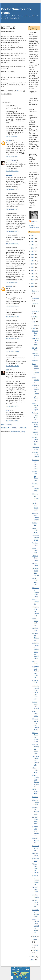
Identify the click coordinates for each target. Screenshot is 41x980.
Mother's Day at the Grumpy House (36, 737)
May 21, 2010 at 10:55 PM (13, 317)
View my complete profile (34, 227)
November (36, 298)
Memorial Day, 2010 (35, 333)
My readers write (8, 28)
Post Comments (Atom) (17, 432)
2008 (33, 960)
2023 (33, 245)
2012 (33, 280)
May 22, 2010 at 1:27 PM (12, 406)
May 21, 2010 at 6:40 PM (12, 189)
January (35, 950)
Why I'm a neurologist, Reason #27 (36, 761)
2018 (33, 261)
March (35, 940)
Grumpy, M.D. (34, 222)
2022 (33, 248)
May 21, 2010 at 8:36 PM (12, 244)
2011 (33, 283)
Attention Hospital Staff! (36, 802)
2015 (33, 270)
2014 (33, 274)
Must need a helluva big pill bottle (36, 592)
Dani (8, 370)
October (35, 304)
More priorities (36, 380)
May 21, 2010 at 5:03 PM (12, 156)
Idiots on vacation (36, 355)
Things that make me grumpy (36, 868)
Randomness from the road (36, 464)
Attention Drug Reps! (35, 558)
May (34, 328)
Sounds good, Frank (35, 890)
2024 (33, 242)
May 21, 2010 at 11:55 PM (13, 339)
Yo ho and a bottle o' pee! (36, 538)
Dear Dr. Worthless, (36, 602)
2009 (33, 957)
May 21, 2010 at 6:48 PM (12, 209)
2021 (33, 251)
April (34, 937)
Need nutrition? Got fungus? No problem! (36, 926)
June (35, 325)
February (36, 945)
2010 (33, 286)
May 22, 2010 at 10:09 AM (13, 351)
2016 (33, 267)
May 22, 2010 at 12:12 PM (13, 366)
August (35, 317)
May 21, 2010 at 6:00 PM (12, 171)
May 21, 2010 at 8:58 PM (12, 282)
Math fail (35, 361)
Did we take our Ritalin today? (35, 476)
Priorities (35, 797)
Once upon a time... (35, 714)
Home (14, 428)
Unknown (9, 286)
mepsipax (9, 175)
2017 (33, 264)
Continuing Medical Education (36, 880)
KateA (8, 410)
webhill (8, 140)
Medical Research (36, 841)
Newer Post (5, 428)
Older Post (23, 428)
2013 (33, 277)
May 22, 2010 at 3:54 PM (12, 421)
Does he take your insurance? (36, 831)
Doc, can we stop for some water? (36, 749)
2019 (33, 258)
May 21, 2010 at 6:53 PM (12, 231)
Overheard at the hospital (36, 454)
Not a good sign (35, 550)
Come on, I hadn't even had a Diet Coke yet (36, 692)
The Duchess (10, 160)
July (34, 322)
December (36, 291)
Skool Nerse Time (35, 530)
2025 (33, 238)
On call (35, 483)
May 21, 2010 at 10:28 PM (13, 306)
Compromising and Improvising (36, 611)
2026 (33, 235)
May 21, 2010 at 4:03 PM (12, 136)
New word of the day (36, 848)
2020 (33, 254)
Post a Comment (7, 425)
